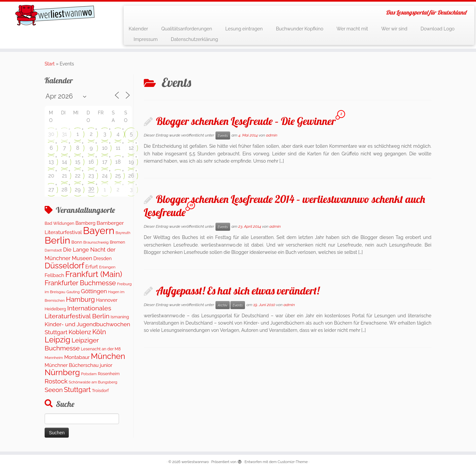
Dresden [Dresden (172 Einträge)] (103, 258)
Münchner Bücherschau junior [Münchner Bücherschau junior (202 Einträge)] (79, 365)
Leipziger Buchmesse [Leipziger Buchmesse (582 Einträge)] (72, 344)
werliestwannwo (195, 462)
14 (64, 162)
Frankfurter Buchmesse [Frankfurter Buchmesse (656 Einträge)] (80, 283)
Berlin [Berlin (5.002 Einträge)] (57, 240)
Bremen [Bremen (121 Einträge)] (117, 242)
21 (64, 176)
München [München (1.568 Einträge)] (108, 356)
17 (105, 162)
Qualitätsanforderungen (187, 29)
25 (118, 176)
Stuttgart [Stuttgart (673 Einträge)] (77, 390)
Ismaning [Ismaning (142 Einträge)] (120, 317)
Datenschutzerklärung (195, 39)
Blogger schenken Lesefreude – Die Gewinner (246, 121)
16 (91, 162)
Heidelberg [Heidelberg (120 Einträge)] (55, 309)
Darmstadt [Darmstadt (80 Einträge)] (53, 250)
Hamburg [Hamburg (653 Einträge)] (80, 299)
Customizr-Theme (293, 462)
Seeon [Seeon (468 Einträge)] (54, 390)
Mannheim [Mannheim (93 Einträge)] (54, 358)
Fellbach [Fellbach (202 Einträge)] (54, 275)
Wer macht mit (352, 29)
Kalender (138, 29)
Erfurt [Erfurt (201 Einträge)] (92, 267)
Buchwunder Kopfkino (300, 29)
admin (272, 135)
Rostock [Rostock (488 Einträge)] (56, 381)
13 (51, 162)
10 (105, 148)
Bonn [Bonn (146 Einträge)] (77, 242)
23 (91, 176)
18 (118, 162)
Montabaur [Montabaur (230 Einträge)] (77, 357)
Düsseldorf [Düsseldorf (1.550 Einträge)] (64, 266)
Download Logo (437, 29)
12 (131, 148)
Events (223, 136)
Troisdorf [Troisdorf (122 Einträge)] (100, 391)
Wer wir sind (394, 29)
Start (50, 64)
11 (118, 148)
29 (78, 190)
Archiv (223, 305)
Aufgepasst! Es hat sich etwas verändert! (238, 291)
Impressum (146, 39)
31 (64, 134)
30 (51, 134)
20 (51, 176)
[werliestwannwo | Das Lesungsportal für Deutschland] (55, 15)
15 (78, 162)
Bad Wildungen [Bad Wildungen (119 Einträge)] (59, 223)
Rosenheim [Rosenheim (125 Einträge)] (109, 374)
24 (105, 176)
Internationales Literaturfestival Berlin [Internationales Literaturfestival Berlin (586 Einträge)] (78, 312)
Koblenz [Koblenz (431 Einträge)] (80, 332)
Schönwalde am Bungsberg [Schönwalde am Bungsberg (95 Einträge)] (93, 382)
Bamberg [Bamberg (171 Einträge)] (85, 223)
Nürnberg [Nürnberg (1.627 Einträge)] (62, 372)
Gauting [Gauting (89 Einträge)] (73, 292)
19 (131, 162)
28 (64, 190)
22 (78, 176)
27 (51, 190)
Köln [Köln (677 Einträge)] (99, 332)
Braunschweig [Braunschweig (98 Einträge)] (96, 242)
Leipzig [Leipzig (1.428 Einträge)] (58, 340)
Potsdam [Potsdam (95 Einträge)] (89, 374)
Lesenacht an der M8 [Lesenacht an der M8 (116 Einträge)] (101, 349)
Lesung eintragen (244, 29)
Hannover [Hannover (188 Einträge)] (107, 300)
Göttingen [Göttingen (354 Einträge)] (94, 291)
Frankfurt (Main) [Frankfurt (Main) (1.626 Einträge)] (94, 274)
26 (131, 176)
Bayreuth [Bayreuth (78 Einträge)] (123, 233)
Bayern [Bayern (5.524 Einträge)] (99, 231)
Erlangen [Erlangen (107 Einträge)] (107, 267)
